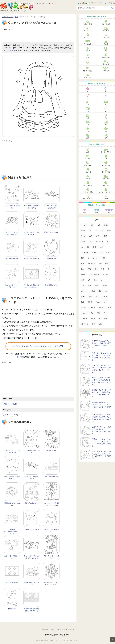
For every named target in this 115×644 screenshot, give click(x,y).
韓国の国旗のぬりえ (12, 582)
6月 (106, 118)
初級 (5, 404)
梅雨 (106, 51)
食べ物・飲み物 (106, 152)
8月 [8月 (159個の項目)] (102, 231)
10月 (106, 131)
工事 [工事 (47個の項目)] (83, 258)
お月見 (88, 64)
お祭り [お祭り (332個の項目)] (106, 225)
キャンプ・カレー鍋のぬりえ (51, 531)
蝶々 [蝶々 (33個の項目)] (83, 269)
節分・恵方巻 (106, 24)
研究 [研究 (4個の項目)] (92, 313)
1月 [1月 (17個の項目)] (89, 280)
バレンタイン (88, 31)
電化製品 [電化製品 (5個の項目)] (92, 308)
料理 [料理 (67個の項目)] (95, 247)
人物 (88, 152)
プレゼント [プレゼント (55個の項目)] (85, 253)
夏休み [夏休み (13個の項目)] (83, 297)
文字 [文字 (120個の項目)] (97, 236)
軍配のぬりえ (12, 609)
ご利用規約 (83, 3)
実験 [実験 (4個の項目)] (99, 313)
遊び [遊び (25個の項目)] (96, 269)
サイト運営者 (111, 3)
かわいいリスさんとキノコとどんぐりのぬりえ (32, 557)
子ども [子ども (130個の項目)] (83, 236)
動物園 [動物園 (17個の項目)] (83, 275)
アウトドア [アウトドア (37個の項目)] (91, 264)
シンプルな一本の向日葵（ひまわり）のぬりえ (51, 504)
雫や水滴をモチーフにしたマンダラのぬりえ (51, 583)
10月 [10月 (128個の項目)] (91, 236)
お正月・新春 (88, 24)
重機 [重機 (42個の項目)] (83, 264)
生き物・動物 (106, 165)
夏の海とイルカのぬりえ (32, 259)
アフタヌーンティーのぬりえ (51, 557)
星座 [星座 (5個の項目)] (110, 308)
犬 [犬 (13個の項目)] (106, 291)
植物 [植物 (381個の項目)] (99, 225)
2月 (106, 105)
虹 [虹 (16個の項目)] (101, 280)
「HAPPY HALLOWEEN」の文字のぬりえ (12, 532)
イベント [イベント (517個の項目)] (84, 225)
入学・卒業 (106, 37)
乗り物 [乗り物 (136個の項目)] (109, 231)
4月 (106, 111)
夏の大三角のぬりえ (51, 285)
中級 (97, 213)
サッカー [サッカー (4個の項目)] (84, 313)
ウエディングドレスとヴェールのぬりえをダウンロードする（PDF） (38, 346)
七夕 (88, 57)
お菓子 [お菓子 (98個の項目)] (83, 242)
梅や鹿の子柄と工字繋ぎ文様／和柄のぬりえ (32, 610)
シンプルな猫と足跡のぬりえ (12, 207)
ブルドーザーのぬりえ (51, 477)
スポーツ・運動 (88, 192)
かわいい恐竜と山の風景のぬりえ (12, 478)
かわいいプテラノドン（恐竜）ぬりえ (12, 286)
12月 (106, 138)
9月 (88, 131)
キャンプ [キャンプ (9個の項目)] (105, 297)
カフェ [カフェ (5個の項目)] (83, 308)
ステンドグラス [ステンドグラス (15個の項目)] (86, 286)
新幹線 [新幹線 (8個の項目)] (90, 302)
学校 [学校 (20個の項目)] (103, 269)
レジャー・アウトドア (106, 192)
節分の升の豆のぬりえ (32, 503)
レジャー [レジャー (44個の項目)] (96, 258)
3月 (88, 111)
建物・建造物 (88, 185)
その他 (14, 404)
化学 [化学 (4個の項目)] (105, 313)
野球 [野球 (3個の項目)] (105, 319)
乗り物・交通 (106, 172)
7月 (88, 125)
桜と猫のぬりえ (51, 450)
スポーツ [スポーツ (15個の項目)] (84, 291)
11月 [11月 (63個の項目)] (101, 247)
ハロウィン (106, 71)
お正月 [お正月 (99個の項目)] (105, 236)
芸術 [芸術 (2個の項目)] (93, 324)
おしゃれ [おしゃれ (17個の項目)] (106, 275)
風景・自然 (88, 165)
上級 (109, 213)
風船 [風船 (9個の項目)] (83, 302)
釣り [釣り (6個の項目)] (105, 302)
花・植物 (88, 159)
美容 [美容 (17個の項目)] (83, 280)
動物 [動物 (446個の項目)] (92, 225)
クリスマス (88, 77)
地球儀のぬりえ (51, 259)
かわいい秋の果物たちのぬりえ (32, 451)
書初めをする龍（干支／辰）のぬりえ (32, 233)
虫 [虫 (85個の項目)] (82, 247)
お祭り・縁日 (106, 57)
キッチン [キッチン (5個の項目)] (102, 308)
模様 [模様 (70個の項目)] (88, 247)
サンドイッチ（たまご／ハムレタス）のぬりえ (12, 233)
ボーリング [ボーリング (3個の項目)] (85, 324)
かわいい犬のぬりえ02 (32, 530)
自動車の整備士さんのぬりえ (32, 583)
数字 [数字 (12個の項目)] (97, 297)
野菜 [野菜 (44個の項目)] (104, 258)
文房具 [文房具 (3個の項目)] (93, 319)
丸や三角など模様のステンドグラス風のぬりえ (32, 286)
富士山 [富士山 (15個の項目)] (97, 286)
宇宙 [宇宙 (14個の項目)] (100, 291)
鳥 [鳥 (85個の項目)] (108, 242)
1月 (88, 105)
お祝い (6, 415)
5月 (88, 118)
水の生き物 (88, 172)
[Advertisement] (42, 36)
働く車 (88, 179)
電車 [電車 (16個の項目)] (95, 280)
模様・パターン (88, 199)
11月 (88, 138)
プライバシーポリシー (97, 3)
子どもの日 (88, 44)
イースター (88, 37)
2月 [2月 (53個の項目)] (101, 253)
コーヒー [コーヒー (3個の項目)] (84, 319)
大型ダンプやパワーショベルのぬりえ (12, 451)
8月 (106, 125)
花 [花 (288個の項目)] (90, 231)
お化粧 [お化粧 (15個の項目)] (93, 291)
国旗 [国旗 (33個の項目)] (107, 264)
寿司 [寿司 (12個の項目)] (91, 297)
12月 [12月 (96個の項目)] (91, 242)
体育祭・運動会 (88, 71)
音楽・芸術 (106, 185)
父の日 (88, 51)
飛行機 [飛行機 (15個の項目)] (105, 286)
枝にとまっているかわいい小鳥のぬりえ (51, 207)
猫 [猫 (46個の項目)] (89, 258)
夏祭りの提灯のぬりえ (51, 232)
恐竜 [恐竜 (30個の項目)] (89, 269)
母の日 (106, 44)
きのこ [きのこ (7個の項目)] (98, 302)
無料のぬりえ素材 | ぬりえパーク (57, 635)
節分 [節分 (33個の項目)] (100, 264)
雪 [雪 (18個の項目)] (109, 269)
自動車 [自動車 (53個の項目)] (94, 253)
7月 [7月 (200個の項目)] (96, 231)
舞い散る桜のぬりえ (12, 259)
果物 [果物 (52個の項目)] (108, 253)
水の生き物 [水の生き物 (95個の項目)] (100, 242)
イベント (17, 415)
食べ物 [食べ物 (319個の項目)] (83, 231)
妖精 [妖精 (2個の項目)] (100, 324)
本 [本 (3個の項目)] (99, 319)
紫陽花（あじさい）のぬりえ (12, 504)
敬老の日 (106, 64)
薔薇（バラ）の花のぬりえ (12, 557)
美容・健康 (106, 179)
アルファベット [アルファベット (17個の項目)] (94, 275)
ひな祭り (106, 31)
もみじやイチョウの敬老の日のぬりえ (32, 207)
